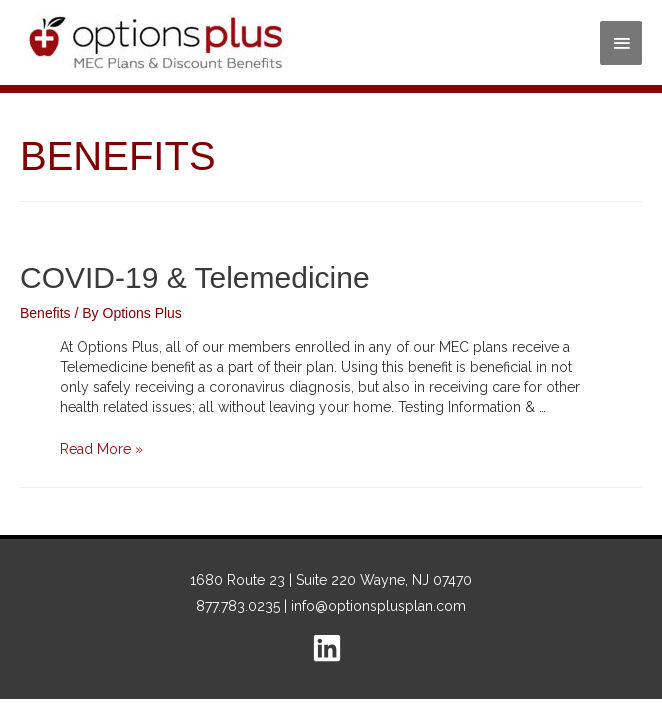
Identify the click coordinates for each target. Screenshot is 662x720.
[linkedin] (331, 648)
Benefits (45, 313)
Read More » (101, 449)
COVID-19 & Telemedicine (195, 277)
